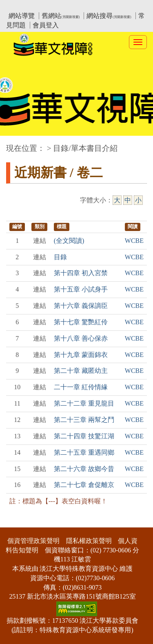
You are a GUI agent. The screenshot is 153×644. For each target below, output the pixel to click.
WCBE (134, 241)
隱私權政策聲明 (89, 541)
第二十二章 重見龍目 (84, 403)
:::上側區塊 (22, 6)
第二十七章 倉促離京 (84, 485)
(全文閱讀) (69, 241)
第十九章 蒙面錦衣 (81, 355)
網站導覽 (22, 16)
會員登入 (46, 25)
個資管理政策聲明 (33, 541)
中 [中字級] (128, 200)
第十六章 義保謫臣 (81, 306)
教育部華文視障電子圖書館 (78, 6)
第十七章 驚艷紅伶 (81, 322)
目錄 (60, 257)
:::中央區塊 (16, 144)
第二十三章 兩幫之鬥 (84, 420)
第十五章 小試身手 (81, 289)
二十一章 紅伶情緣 (81, 387)
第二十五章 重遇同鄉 (84, 452)
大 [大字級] (117, 200)
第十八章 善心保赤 (81, 338)
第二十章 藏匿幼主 (81, 371)
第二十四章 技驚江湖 (84, 436)
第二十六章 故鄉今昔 (84, 469)
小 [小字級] (138, 200)
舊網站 (61, 16)
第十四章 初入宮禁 (81, 273)
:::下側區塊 (16, 522)
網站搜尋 (109, 16)
